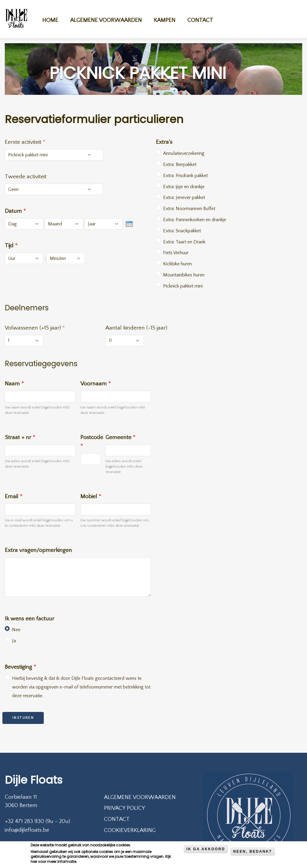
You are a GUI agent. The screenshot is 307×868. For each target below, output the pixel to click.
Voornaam (95, 384)
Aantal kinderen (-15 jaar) (136, 328)
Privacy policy (125, 808)
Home (56, 18)
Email (13, 497)
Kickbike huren (177, 264)
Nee (16, 630)
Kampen (170, 18)
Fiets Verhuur (176, 253)
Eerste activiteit (25, 142)
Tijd (11, 246)
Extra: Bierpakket (180, 164)
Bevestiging (20, 667)
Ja (14, 641)
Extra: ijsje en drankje (184, 187)
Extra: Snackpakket (182, 231)
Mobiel (91, 497)
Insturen (23, 718)
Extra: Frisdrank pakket (185, 176)
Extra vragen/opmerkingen (38, 550)
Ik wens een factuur (30, 619)
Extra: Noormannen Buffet (189, 209)
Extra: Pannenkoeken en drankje (195, 220)
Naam (14, 384)
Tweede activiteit (26, 177)
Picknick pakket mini (183, 286)
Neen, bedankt (253, 853)
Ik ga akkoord (206, 850)
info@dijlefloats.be (27, 830)
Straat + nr (20, 437)
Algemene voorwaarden (112, 18)
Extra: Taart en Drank (184, 242)
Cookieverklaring (130, 830)
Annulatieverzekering (184, 153)
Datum (15, 211)
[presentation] (129, 224)
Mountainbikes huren (184, 275)
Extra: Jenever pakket (184, 197)
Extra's (164, 142)
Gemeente (120, 437)
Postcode (91, 442)
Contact (206, 18)
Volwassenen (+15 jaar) (35, 328)
